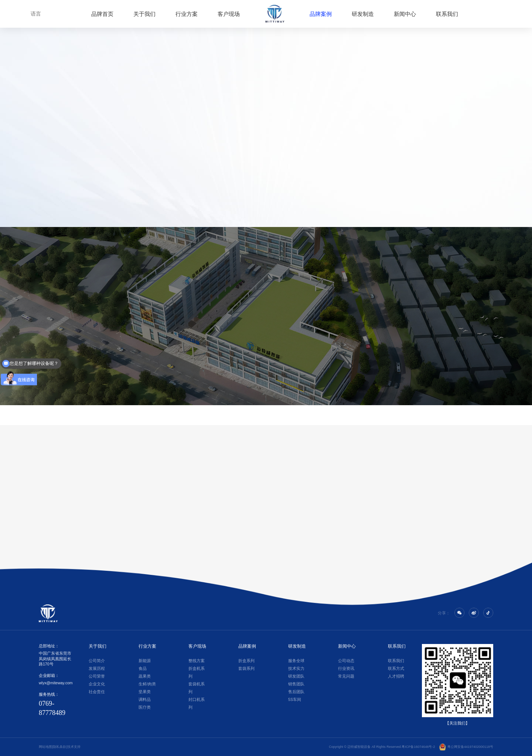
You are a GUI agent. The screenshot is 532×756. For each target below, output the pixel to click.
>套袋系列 (413, 50)
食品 (143, 668)
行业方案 (187, 14)
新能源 (145, 661)
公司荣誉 (97, 676)
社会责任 (97, 692)
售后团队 (296, 692)
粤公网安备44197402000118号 (466, 747)
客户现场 (229, 14)
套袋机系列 (197, 688)
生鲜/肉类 (147, 684)
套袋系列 (246, 668)
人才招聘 (396, 676)
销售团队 (296, 684)
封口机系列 (197, 703)
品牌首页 (102, 14)
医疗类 (145, 707)
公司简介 (97, 661)
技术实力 (296, 668)
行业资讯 (346, 668)
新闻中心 (405, 14)
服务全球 (296, 661)
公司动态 (346, 661)
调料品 (145, 699)
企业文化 (97, 684)
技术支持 (74, 747)
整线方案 (197, 661)
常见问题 (346, 676)
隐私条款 (59, 747)
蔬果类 (145, 676)
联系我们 (447, 14)
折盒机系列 (197, 672)
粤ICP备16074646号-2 (418, 747)
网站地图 (45, 747)
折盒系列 (246, 661)
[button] (37, 422)
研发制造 (363, 14)
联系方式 (396, 668)
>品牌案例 (394, 50)
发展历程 (97, 668)
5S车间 (295, 699)
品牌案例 (321, 14)
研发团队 (296, 676)
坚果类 (145, 692)
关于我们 (144, 14)
